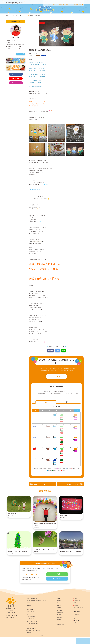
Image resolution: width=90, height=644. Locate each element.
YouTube (16, 79)
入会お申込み (77, 621)
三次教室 (59, 629)
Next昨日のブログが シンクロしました (38, 484)
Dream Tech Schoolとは (32, 606)
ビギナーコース (30, 619)
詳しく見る (56, 377)
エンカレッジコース (31, 633)
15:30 (62, 452)
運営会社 (76, 613)
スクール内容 (30, 617)
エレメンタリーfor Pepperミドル (34, 631)
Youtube (77, 628)
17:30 (62, 440)
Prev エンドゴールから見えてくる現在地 (74, 484)
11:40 (76, 438)
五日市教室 (59, 617)
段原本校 (59, 608)
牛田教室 (59, 610)
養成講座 (29, 613)
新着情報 (76, 610)
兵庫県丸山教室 (60, 632)
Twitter (58, 351)
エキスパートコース (31, 624)
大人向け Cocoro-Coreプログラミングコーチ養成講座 (33, 637)
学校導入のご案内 (31, 610)
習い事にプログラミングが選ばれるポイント (37, 608)
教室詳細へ (21, 54)
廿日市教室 (59, 625)
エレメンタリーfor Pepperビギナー (35, 629)
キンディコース (30, 626)
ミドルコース (30, 621)
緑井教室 (59, 615)
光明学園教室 (60, 620)
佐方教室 (59, 627)
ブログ (76, 606)
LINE (64, 351)
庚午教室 (59, 622)
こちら (34, 578)
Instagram (16, 83)
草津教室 (59, 613)
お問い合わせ (77, 619)
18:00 (62, 445)
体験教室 (57, 582)
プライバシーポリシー (79, 615)
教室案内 (59, 606)
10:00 (34, 449)
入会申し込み (57, 587)
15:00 (62, 438)
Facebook (50, 351)
